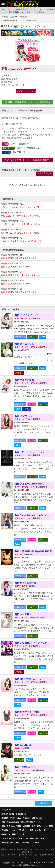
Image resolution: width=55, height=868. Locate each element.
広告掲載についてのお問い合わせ (15, 830)
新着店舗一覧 (21, 814)
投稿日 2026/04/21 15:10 (27, 282)
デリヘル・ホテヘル (33, 26)
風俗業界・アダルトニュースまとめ (16, 818)
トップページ (7, 810)
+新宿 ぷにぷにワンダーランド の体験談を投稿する (28, 160)
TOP (5, 26)
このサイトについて (9, 839)
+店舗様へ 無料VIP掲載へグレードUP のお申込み (28, 102)
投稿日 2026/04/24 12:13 (27, 231)
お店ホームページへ (26, 91)
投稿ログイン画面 (37, 839)
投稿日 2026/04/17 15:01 (27, 291)
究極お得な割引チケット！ (32, 822)
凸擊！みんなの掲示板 (10, 822)
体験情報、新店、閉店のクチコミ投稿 (38, 826)
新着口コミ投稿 (8, 814)
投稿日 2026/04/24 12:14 (27, 223)
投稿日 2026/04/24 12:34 (27, 206)
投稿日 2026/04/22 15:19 (27, 274)
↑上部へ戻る (43, 803)
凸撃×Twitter (37, 818)
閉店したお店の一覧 (38, 830)
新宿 (16, 26)
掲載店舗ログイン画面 (10, 843)
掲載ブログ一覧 (18, 834)
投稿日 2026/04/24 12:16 (27, 214)
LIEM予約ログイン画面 (30, 843)
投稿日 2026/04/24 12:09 (27, 240)
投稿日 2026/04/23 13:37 (27, 257)
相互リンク (24, 839)
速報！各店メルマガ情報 (11, 826)
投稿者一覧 (6, 834)
